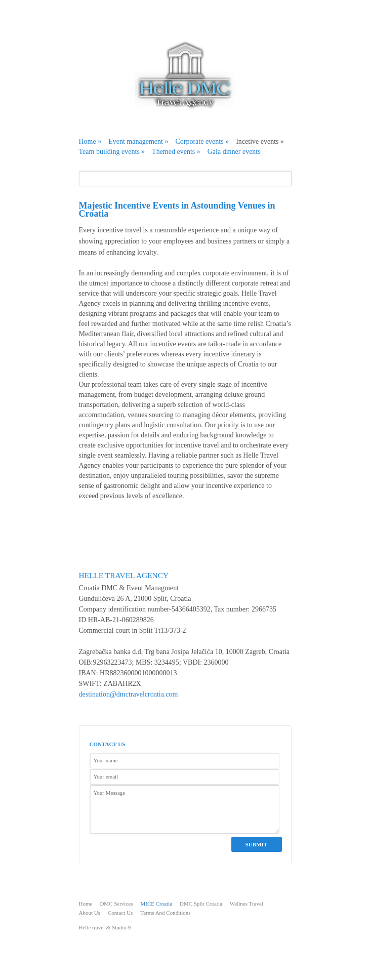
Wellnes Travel (246, 904)
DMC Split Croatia (201, 904)
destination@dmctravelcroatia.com (129, 694)
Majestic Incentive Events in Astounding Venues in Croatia (177, 210)
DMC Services (116, 904)
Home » (90, 141)
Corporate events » (202, 141)
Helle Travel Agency (124, 575)
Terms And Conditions (165, 913)
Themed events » (176, 152)
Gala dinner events (234, 152)
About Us (90, 913)
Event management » (138, 141)
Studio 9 (120, 927)
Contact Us (120, 913)
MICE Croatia (156, 904)
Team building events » (112, 152)
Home (86, 904)
